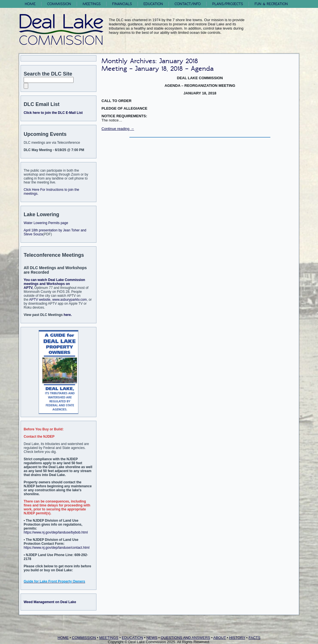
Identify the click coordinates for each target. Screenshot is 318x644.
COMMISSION (84, 638)
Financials (122, 4)
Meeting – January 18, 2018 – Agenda (158, 69)
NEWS (152, 638)
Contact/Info (188, 4)
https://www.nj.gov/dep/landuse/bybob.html (56, 532)
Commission (59, 4)
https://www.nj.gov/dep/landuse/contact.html (57, 548)
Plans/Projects (228, 4)
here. (68, 315)
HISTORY (237, 638)
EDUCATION (132, 638)
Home (30, 4)
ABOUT (220, 638)
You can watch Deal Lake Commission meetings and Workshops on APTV (54, 284)
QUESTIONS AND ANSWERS (185, 638)
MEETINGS (109, 638)
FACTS (255, 638)
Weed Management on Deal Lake (50, 602)
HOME (63, 638)
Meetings (92, 4)
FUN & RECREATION (271, 4)
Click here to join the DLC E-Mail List (53, 113)
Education (153, 4)
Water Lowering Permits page (46, 223)
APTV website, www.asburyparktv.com (58, 300)
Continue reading (118, 129)
